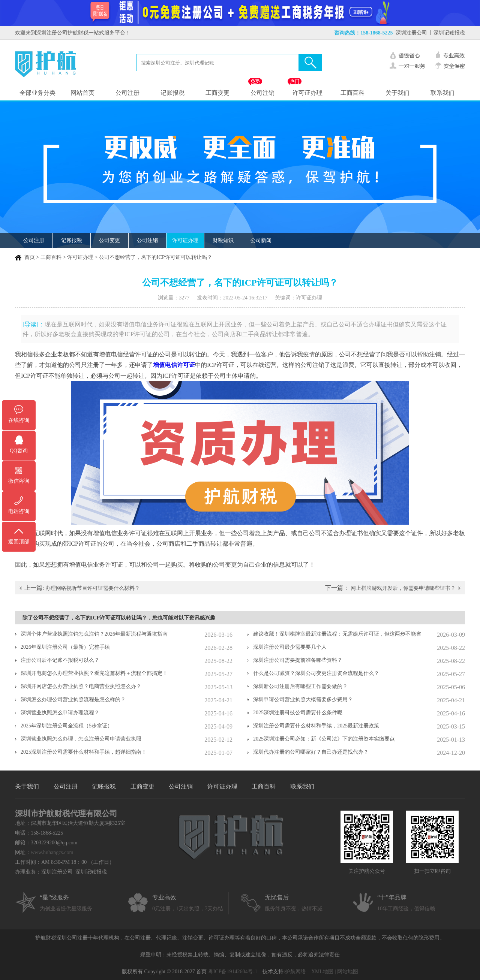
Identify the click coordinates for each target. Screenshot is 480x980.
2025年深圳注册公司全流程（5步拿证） (67, 726)
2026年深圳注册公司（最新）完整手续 (65, 647)
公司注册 (127, 93)
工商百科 (352, 93)
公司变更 (109, 240)
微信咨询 (19, 481)
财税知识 (223, 240)
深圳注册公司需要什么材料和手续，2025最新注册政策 (316, 726)
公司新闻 (261, 240)
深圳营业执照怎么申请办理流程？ (60, 713)
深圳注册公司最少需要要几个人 (290, 647)
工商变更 (217, 93)
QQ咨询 (19, 451)
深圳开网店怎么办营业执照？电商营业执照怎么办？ (81, 686)
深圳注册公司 (411, 33)
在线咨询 (19, 420)
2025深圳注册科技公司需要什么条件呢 (298, 713)
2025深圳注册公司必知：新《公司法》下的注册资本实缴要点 (324, 739)
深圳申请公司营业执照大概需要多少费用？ (303, 699)
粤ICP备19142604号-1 (233, 972)
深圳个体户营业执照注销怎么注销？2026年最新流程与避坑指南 (94, 634)
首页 (30, 257)
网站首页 (82, 93)
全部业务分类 (37, 93)
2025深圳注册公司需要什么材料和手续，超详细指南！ (84, 752)
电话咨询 (19, 511)
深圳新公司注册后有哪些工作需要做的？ (300, 686)
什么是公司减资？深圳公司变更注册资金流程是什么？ (316, 673)
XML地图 (322, 972)
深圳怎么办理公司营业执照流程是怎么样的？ (73, 699)
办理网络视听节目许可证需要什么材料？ (93, 588)
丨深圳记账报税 (447, 33)
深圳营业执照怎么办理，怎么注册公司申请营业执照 (81, 739)
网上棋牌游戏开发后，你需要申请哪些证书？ (403, 588)
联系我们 (442, 93)
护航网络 (295, 972)
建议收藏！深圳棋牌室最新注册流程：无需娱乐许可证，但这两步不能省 (337, 634)
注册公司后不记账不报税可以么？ (60, 660)
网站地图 (348, 972)
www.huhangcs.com (52, 852)
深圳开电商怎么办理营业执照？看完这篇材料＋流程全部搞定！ (94, 673)
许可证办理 (307, 93)
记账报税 (172, 93)
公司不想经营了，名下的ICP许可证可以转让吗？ (156, 257)
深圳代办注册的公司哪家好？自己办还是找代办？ (311, 752)
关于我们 (397, 93)
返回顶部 (19, 542)
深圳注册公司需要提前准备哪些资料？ (298, 660)
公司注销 (262, 93)
